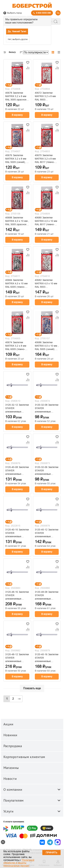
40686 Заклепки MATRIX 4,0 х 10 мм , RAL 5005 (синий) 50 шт (47, 346)
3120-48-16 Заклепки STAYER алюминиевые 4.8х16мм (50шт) (17, 595)
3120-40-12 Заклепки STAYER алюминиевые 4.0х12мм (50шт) (47, 533)
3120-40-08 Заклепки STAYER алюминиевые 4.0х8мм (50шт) (17, 471)
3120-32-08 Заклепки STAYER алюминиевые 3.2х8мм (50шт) (47, 408)
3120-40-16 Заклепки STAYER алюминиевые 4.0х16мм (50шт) (47, 658)
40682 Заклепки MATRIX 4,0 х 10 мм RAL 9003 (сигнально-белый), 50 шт (46, 284)
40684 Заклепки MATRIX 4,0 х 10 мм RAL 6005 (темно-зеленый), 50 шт (16, 284)
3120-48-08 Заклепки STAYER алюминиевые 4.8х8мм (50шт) (47, 595)
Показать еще (32, 688)
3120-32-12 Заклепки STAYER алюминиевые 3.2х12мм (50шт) (17, 408)
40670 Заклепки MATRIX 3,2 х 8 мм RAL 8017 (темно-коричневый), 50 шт (46, 159)
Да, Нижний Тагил (17, 31)
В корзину (17, 115)
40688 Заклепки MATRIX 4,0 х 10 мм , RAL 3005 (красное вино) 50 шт (17, 221)
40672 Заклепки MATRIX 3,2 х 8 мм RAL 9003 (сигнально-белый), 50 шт (46, 96)
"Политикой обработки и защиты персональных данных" (19, 863)
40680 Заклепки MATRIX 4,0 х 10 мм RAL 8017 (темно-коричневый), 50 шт (46, 221)
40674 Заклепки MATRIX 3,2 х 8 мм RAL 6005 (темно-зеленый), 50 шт (16, 346)
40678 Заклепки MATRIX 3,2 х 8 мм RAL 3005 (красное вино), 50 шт (16, 96)
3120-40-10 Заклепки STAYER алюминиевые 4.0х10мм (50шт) (17, 533)
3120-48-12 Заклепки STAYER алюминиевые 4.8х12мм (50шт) (17, 658)
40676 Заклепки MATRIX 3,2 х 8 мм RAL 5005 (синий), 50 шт (17, 159)
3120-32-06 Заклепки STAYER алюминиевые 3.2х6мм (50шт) (47, 471)
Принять (51, 853)
